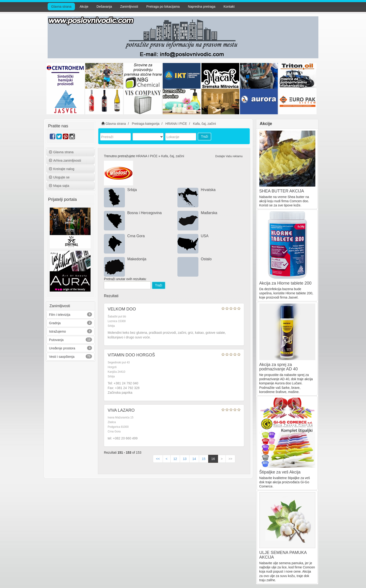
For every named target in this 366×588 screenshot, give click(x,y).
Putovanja (56, 340)
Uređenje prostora (62, 348)
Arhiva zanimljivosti (65, 160)
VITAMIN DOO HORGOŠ (131, 355)
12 (175, 459)
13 (185, 459)
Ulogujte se (59, 177)
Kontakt (229, 7)
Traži (205, 136)
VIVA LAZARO (121, 410)
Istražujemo (57, 331)
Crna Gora (136, 236)
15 (204, 459)
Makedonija (137, 259)
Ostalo (206, 259)
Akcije (84, 7)
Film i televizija (60, 315)
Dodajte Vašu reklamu (229, 156)
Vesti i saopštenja (62, 357)
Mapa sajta (59, 186)
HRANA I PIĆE (147, 156)
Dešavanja (104, 7)
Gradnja (55, 323)
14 (194, 459)
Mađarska (209, 213)
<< (158, 459)
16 (213, 459)
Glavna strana (61, 7)
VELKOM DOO (122, 309)
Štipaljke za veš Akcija (280, 472)
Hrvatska (208, 190)
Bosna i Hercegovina (144, 213)
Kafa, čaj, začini (173, 156)
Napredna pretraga (202, 7)
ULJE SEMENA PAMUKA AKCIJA (283, 555)
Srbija (132, 190)
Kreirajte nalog (62, 169)
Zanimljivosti (129, 7)
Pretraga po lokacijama (163, 7)
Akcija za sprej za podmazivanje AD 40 (279, 367)
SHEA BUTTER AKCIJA (282, 191)
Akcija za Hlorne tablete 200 (285, 283)
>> (230, 459)
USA (205, 236)
